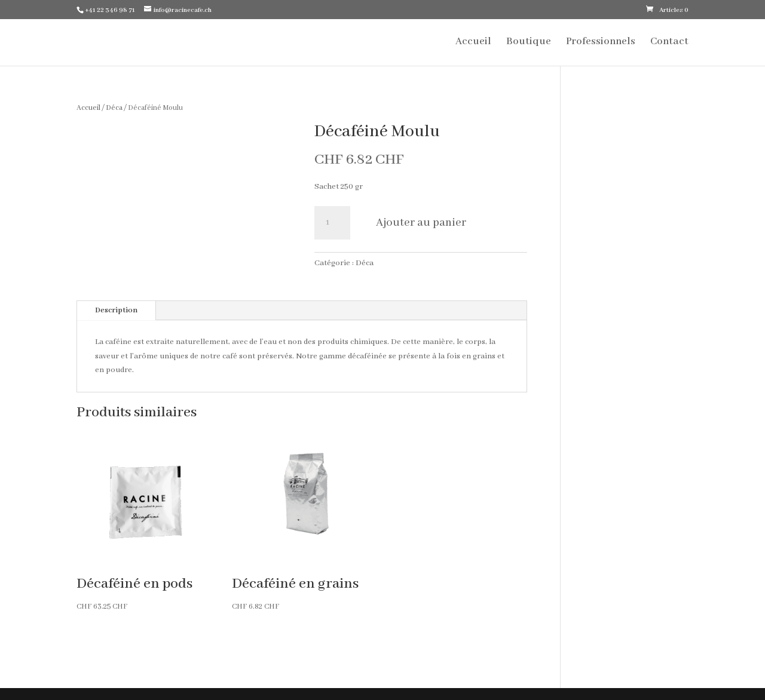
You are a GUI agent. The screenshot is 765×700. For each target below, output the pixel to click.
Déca (114, 108)
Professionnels (601, 43)
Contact (669, 43)
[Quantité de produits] (332, 223)
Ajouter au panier (421, 223)
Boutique (529, 43)
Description (116, 310)
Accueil (473, 43)
